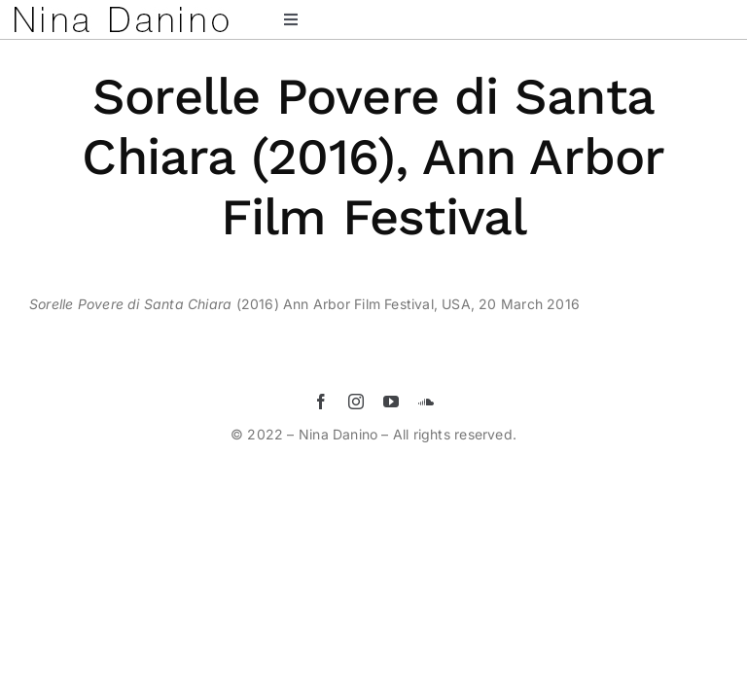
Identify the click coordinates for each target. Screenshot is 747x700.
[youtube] (391, 402)
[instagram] (356, 402)
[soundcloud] (426, 402)
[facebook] (321, 402)
